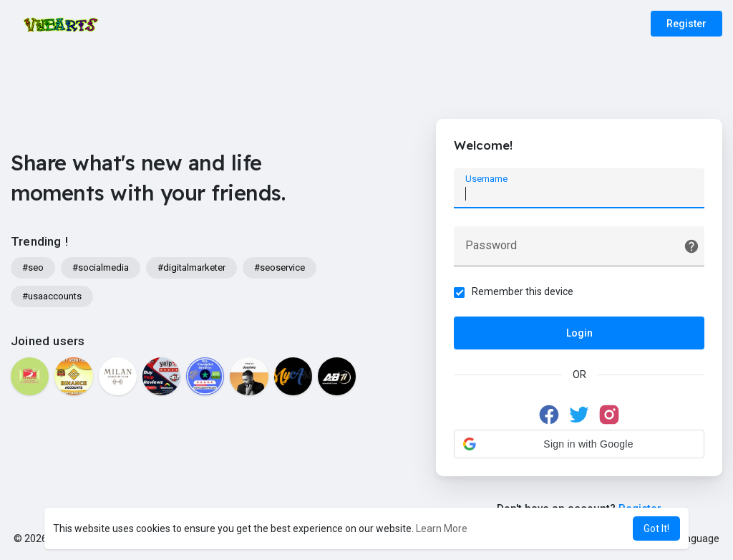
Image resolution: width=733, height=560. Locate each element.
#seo (33, 267)
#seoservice (280, 267)
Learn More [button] (442, 528)
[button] (579, 444)
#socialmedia (101, 267)
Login (579, 333)
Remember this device (523, 291)
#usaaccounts (52, 296)
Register (686, 24)
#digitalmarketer (191, 267)
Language (691, 539)
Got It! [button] (656, 528)
